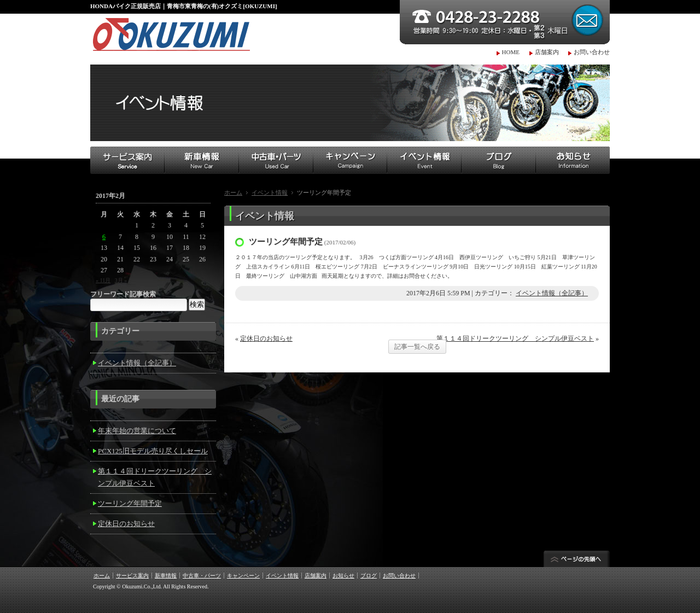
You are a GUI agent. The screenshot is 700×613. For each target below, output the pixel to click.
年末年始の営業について (137, 431)
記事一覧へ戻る (417, 347)
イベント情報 (270, 192)
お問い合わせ (592, 52)
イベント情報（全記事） (552, 293)
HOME (511, 52)
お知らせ (343, 576)
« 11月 (103, 280)
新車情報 (166, 576)
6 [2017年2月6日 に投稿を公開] (104, 237)
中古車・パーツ (202, 576)
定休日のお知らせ (266, 338)
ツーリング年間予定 (130, 503)
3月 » (121, 280)
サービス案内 (132, 576)
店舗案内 (547, 52)
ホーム (233, 192)
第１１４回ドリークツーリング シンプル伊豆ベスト (515, 338)
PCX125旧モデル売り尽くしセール (153, 451)
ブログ (369, 576)
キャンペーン (243, 576)
